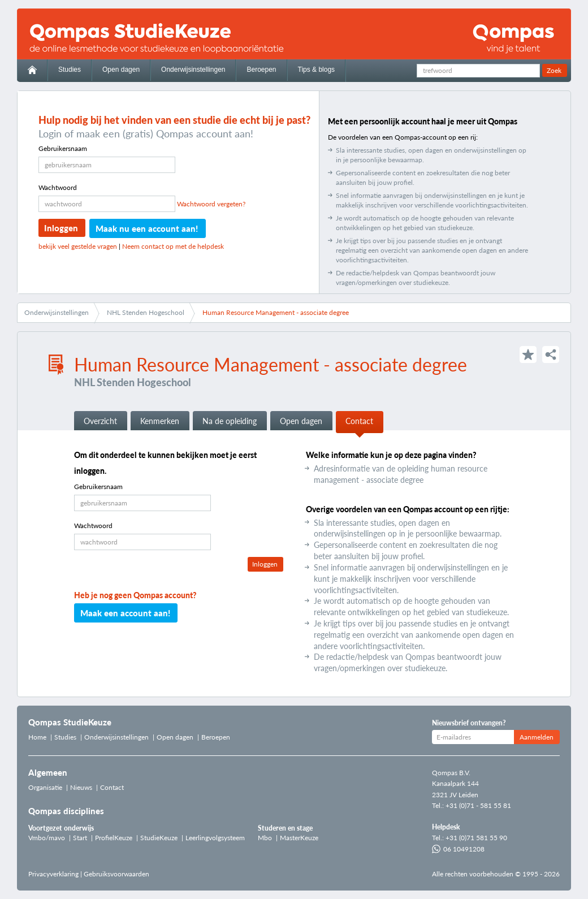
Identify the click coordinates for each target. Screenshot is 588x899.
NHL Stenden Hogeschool (146, 312)
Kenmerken (160, 421)
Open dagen (121, 70)
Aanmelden (537, 737)
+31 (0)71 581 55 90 (476, 838)
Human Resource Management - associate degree (276, 312)
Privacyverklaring (53, 874)
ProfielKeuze (114, 838)
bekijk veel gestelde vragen (78, 246)
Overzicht (100, 421)
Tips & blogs (317, 70)
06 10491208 (458, 849)
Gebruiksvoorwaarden (116, 874)
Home (37, 737)
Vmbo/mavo (47, 838)
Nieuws (81, 787)
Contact (359, 421)
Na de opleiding (230, 421)
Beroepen (261, 70)
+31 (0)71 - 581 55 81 (478, 805)
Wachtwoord (58, 187)
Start (80, 838)
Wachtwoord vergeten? (211, 204)
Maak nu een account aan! (147, 228)
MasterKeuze (299, 838)
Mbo (265, 838)
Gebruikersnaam (63, 148)
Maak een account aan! (125, 613)
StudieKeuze (159, 838)
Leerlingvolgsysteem (215, 838)
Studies (70, 70)
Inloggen (61, 228)
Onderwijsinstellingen (193, 70)
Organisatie (45, 787)
